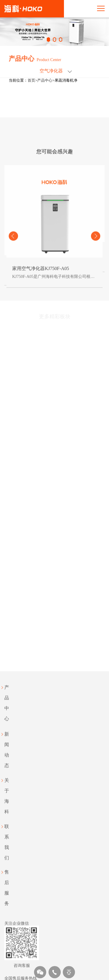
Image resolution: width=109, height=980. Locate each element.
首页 (31, 80)
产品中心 (45, 80)
